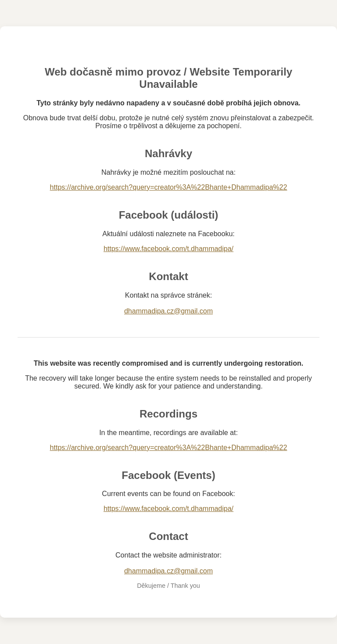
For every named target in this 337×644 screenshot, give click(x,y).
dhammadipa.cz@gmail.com (168, 311)
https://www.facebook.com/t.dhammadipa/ (168, 249)
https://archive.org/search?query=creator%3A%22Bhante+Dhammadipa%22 (169, 187)
